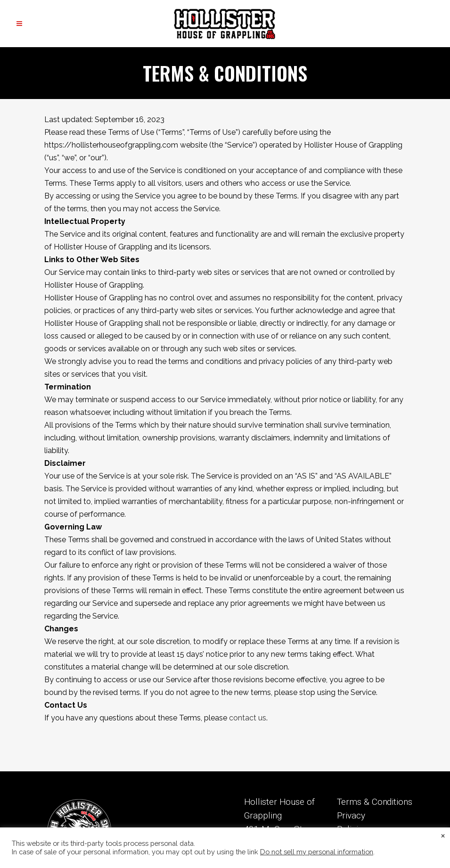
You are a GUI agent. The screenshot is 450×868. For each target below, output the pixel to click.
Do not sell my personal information (317, 852)
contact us (248, 718)
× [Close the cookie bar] (443, 835)
